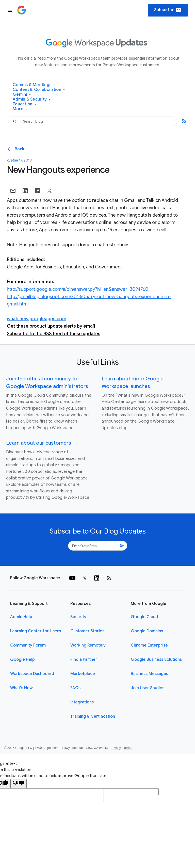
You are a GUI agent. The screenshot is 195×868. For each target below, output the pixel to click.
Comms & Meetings (34, 85)
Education (24, 104)
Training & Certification (93, 716)
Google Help (22, 660)
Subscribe (168, 10)
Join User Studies (148, 688)
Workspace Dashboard (32, 674)
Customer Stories (87, 631)
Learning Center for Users (36, 631)
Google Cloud (144, 617)
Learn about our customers (39, 443)
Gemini (22, 95)
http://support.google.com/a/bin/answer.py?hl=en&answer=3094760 (78, 289)
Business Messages (149, 674)
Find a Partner (84, 660)
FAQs (75, 688)
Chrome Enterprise (149, 645)
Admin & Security (32, 99)
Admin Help (21, 617)
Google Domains (147, 631)
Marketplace (83, 674)
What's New (21, 688)
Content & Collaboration (39, 90)
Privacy (116, 748)
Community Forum (28, 645)
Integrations (82, 702)
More (20, 109)
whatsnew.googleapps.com (37, 319)
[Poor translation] (19, 784)
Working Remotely (88, 645)
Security (78, 617)
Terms (128, 748)
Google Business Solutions (156, 660)
